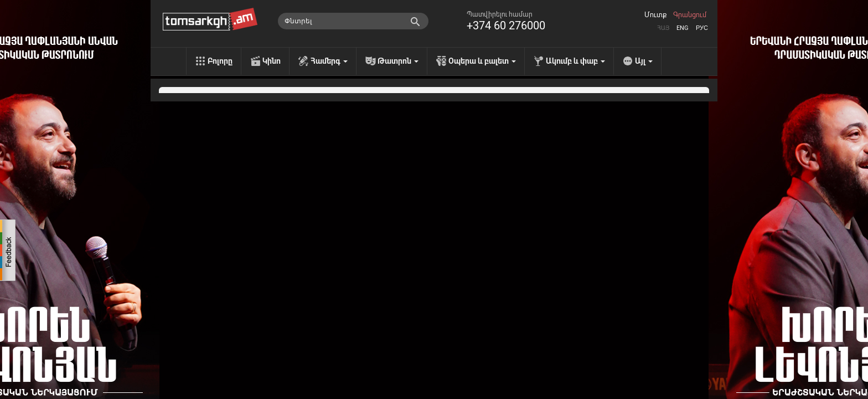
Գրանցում (690, 15)
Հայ (663, 28)
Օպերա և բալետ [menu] (482, 61)
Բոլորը (220, 61)
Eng (683, 28)
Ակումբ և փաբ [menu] (575, 61)
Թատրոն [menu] (398, 61)
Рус (702, 28)
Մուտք (655, 15)
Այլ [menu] (644, 61)
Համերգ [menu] (329, 61)
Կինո (272, 61)
